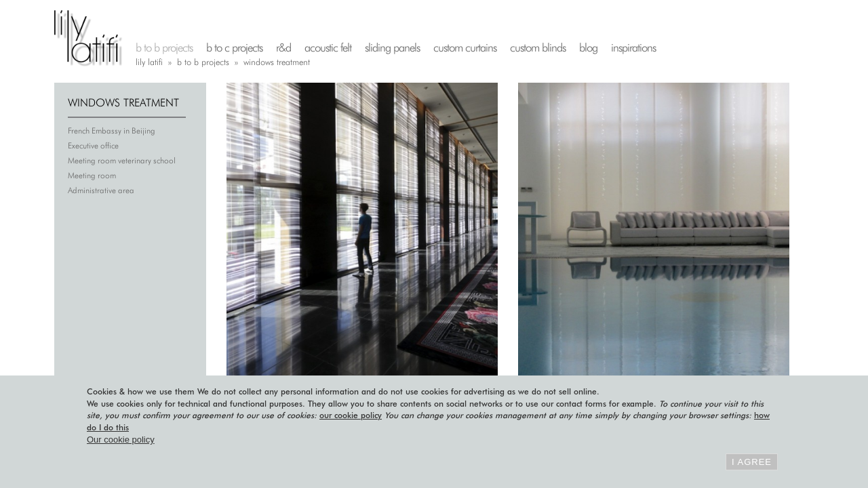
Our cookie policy (121, 440)
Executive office (93, 145)
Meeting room (92, 175)
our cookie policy (351, 415)
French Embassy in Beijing (112, 130)
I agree (752, 462)
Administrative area (101, 190)
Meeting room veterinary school (122, 160)
